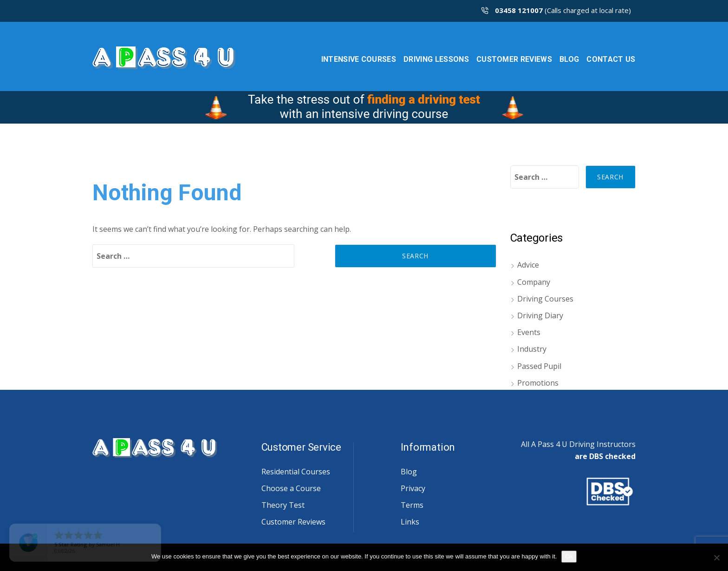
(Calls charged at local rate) (556, 10)
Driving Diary (540, 315)
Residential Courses (296, 472)
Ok (569, 556)
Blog (409, 472)
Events (529, 332)
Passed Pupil (539, 366)
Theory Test (283, 505)
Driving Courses (545, 299)
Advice (528, 265)
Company (534, 282)
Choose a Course (291, 488)
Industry (532, 349)
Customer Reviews (293, 522)
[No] (716, 558)
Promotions (538, 383)
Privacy (413, 488)
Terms (412, 505)
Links (410, 522)
